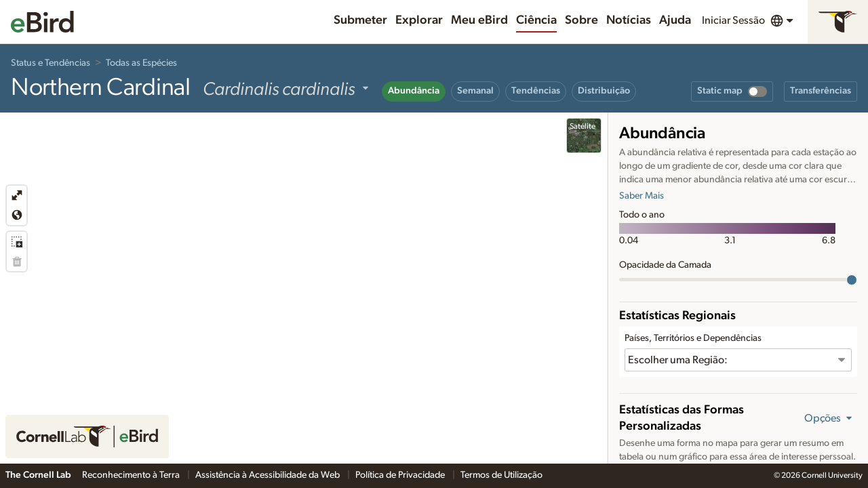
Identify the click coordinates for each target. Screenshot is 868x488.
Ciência (536, 20)
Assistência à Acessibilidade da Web (269, 475)
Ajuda (675, 20)
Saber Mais (642, 196)
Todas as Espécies (141, 63)
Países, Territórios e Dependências (693, 338)
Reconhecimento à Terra (132, 475)
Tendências (536, 91)
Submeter (360, 20)
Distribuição (604, 91)
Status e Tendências (51, 63)
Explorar (419, 20)
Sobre (581, 20)
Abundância (414, 91)
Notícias (629, 20)
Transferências (821, 91)
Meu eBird (479, 20)
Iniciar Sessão (733, 20)
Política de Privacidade (401, 475)
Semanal (475, 91)
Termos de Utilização (501, 475)
